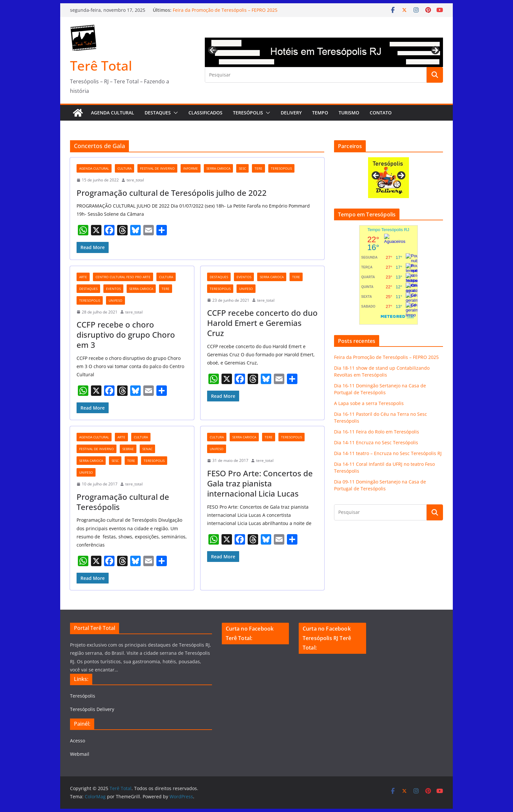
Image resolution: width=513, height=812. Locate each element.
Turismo (349, 113)
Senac (147, 449)
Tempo (320, 113)
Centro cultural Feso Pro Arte (123, 277)
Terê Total (101, 66)
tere (258, 168)
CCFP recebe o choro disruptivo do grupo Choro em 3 (126, 335)
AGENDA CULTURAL (113, 113)
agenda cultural (94, 168)
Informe (191, 168)
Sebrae (128, 449)
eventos (113, 289)
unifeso (115, 300)
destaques (88, 289)
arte (83, 277)
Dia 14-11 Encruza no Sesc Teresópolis (376, 442)
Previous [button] (213, 49)
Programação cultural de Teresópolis (123, 502)
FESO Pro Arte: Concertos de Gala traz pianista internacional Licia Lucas (260, 483)
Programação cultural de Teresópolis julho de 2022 (172, 193)
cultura (124, 168)
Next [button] (435, 51)
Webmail (80, 754)
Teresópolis (248, 113)
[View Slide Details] (324, 52)
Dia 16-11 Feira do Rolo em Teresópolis (377, 432)
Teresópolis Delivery (92, 709)
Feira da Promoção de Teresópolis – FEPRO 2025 (225, 10)
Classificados (205, 113)
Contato (381, 113)
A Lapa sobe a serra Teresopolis (369, 403)
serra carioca (218, 168)
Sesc (242, 168)
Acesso (78, 741)
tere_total (135, 180)
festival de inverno (157, 168)
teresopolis (281, 168)
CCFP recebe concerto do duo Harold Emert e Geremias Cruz (262, 323)
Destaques (158, 113)
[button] (174, 113)
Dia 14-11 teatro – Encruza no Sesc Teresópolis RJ (388, 453)
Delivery (291, 113)
